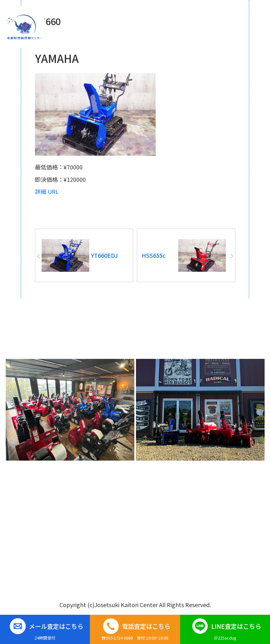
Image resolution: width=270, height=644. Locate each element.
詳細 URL (47, 191)
